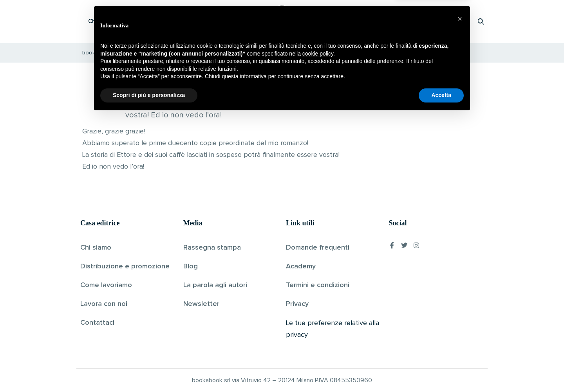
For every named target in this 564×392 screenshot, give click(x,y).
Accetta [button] (441, 370)
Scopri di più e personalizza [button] (149, 370)
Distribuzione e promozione (125, 266)
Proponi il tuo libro (419, 21)
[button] (460, 294)
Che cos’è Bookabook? (119, 21)
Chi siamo (96, 248)
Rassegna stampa (212, 248)
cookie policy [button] (318, 329)
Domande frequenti (318, 248)
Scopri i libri (182, 21)
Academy (301, 266)
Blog (191, 266)
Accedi (461, 21)
